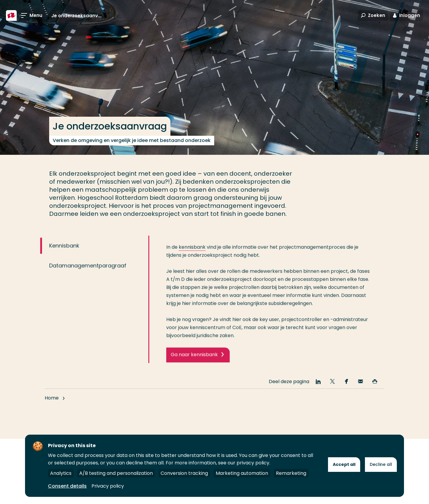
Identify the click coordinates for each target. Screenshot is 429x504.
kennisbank (192, 253)
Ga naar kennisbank (194, 360)
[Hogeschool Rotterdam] (11, 15)
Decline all (381, 464)
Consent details (67, 486)
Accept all (344, 464)
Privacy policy (108, 486)
